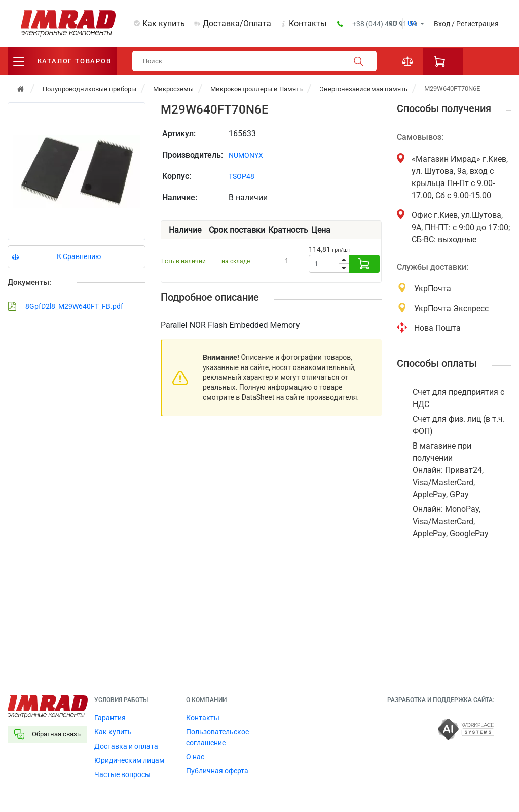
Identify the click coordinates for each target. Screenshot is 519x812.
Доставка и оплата (126, 746)
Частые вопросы (122, 774)
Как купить (164, 24)
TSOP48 (242, 176)
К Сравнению (79, 256)
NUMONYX (246, 155)
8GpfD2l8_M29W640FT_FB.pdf (65, 306)
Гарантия (110, 718)
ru (393, 23)
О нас (195, 757)
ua (412, 23)
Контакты (308, 24)
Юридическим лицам (129, 760)
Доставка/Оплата (237, 24)
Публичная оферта (217, 771)
